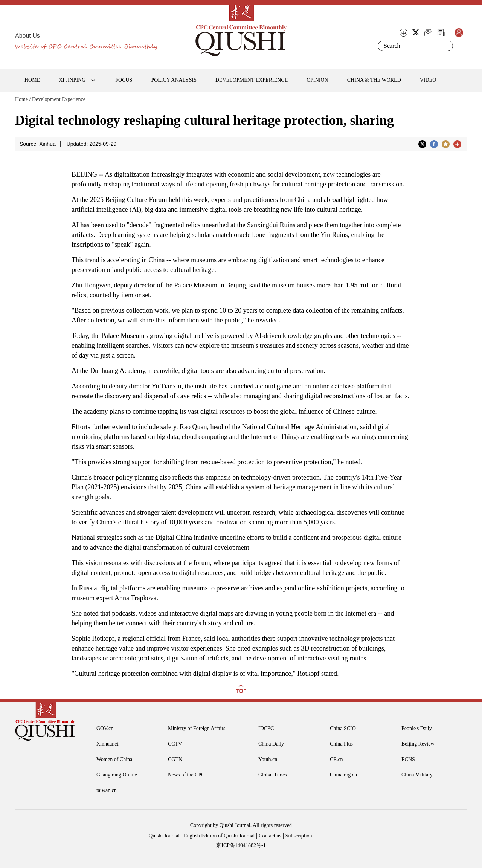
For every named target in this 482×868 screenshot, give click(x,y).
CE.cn (336, 759)
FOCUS (124, 80)
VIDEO (428, 80)
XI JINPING (72, 80)
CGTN (175, 759)
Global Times (273, 775)
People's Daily (417, 728)
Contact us (270, 836)
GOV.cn (105, 728)
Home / (23, 99)
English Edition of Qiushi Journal (219, 836)
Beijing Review (418, 744)
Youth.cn (268, 759)
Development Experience (59, 99)
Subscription (299, 836)
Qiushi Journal (164, 836)
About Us (27, 36)
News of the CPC (186, 775)
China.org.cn (343, 775)
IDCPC (266, 728)
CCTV (175, 744)
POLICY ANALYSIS (174, 80)
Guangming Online (117, 775)
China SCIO (343, 728)
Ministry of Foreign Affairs (197, 728)
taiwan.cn (107, 790)
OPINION (317, 80)
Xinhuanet (107, 744)
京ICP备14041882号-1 (241, 845)
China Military (417, 775)
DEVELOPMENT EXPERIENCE (252, 80)
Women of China (114, 759)
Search (446, 46)
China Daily (271, 744)
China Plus (341, 744)
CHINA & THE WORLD (374, 80)
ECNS (408, 759)
